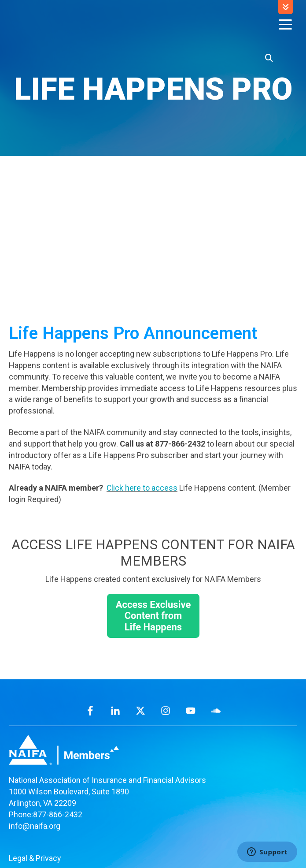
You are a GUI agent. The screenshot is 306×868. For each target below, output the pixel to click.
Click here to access (142, 427)
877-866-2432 (58, 754)
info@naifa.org (34, 766)
